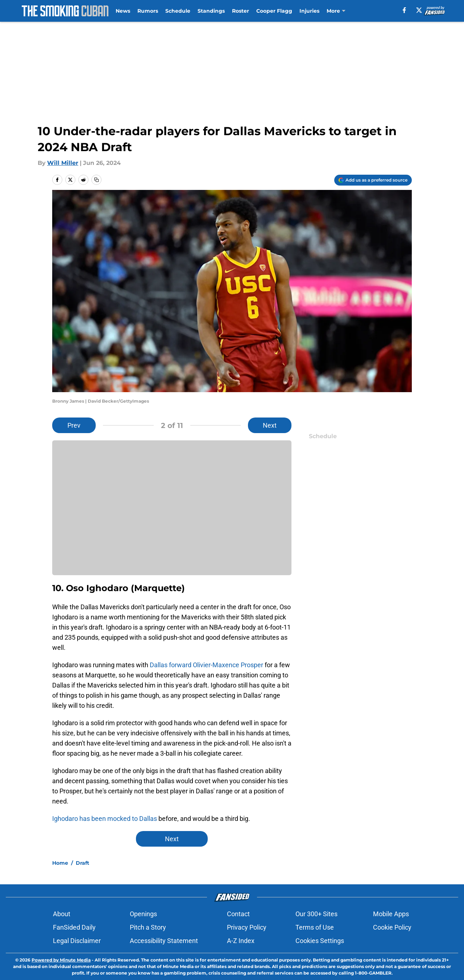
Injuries (309, 11)
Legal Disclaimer (77, 941)
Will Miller (63, 163)
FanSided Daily (74, 927)
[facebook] (404, 10)
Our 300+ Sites (316, 914)
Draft (82, 863)
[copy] (96, 180)
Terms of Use (315, 927)
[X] (419, 10)
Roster (241, 11)
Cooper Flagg (274, 11)
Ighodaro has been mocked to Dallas (105, 819)
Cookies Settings (320, 941)
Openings (143, 914)
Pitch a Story (148, 927)
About (62, 914)
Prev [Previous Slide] (74, 425)
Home (60, 863)
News (123, 11)
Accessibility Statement (164, 941)
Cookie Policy (392, 927)
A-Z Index (241, 941)
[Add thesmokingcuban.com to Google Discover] (373, 180)
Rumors (148, 11)
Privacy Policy (247, 927)
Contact (238, 914)
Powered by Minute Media (61, 960)
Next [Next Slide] (270, 425)
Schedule (178, 11)
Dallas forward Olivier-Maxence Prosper (206, 665)
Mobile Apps (391, 914)
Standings (211, 11)
